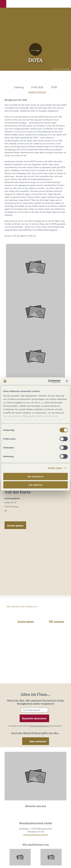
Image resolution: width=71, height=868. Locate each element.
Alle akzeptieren (35, 477)
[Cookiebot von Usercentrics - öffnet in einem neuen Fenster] (48, 381)
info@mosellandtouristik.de (35, 835)
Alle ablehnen (35, 485)
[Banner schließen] (67, 381)
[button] (3, 4)
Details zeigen (55, 468)
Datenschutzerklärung (39, 726)
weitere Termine (37, 92)
